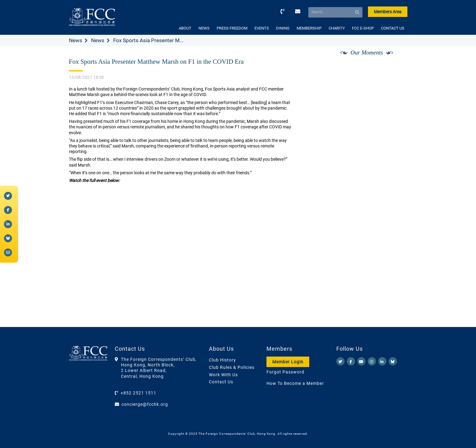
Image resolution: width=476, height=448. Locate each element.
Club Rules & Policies (232, 367)
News (76, 40)
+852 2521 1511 (138, 393)
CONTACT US (393, 28)
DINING (283, 28)
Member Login (288, 362)
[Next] (396, 59)
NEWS (204, 28)
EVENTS (262, 28)
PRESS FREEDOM (232, 28)
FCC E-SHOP (363, 28)
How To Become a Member (295, 383)
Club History (222, 360)
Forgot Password (285, 372)
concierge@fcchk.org (145, 404)
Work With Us (223, 375)
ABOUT (185, 28)
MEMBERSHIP (309, 28)
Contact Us (221, 382)
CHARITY (337, 28)
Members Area (388, 12)
